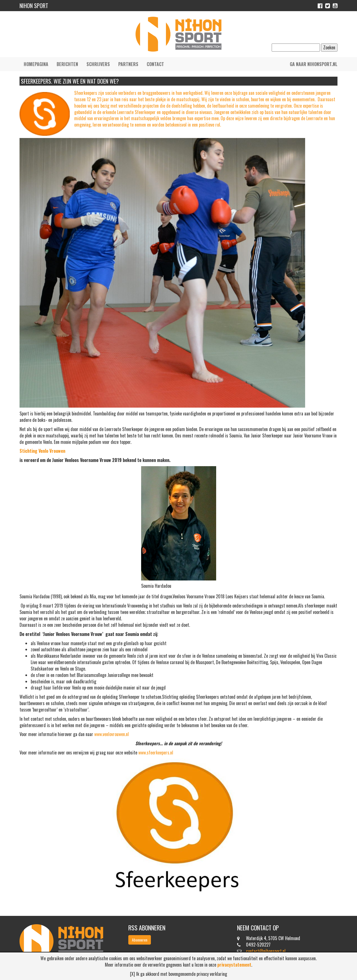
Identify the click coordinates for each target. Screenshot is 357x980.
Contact (155, 64)
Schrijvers (98, 64)
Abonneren (140, 940)
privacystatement (234, 965)
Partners (128, 64)
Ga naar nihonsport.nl (314, 64)
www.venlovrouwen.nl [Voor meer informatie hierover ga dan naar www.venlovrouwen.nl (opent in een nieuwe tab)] (112, 734)
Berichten (67, 64)
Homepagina (36, 64)
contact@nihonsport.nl (266, 951)
